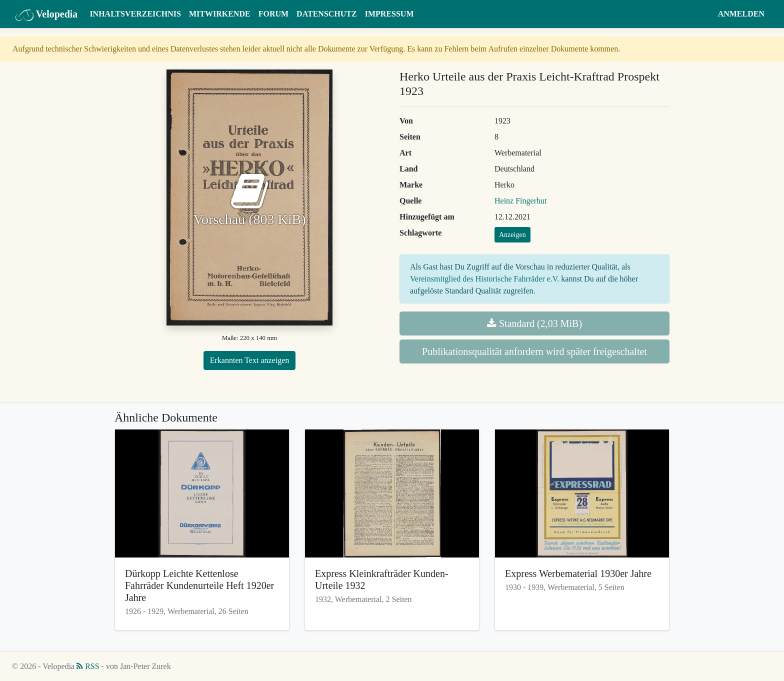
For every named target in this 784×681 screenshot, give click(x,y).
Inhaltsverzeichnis (135, 14)
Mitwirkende (220, 14)
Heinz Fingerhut (520, 201)
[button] (704, 14)
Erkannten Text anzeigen (250, 360)
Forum (273, 14)
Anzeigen (512, 235)
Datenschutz (327, 14)
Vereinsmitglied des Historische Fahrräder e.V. (484, 279)
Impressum (389, 14)
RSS (88, 666)
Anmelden (741, 14)
